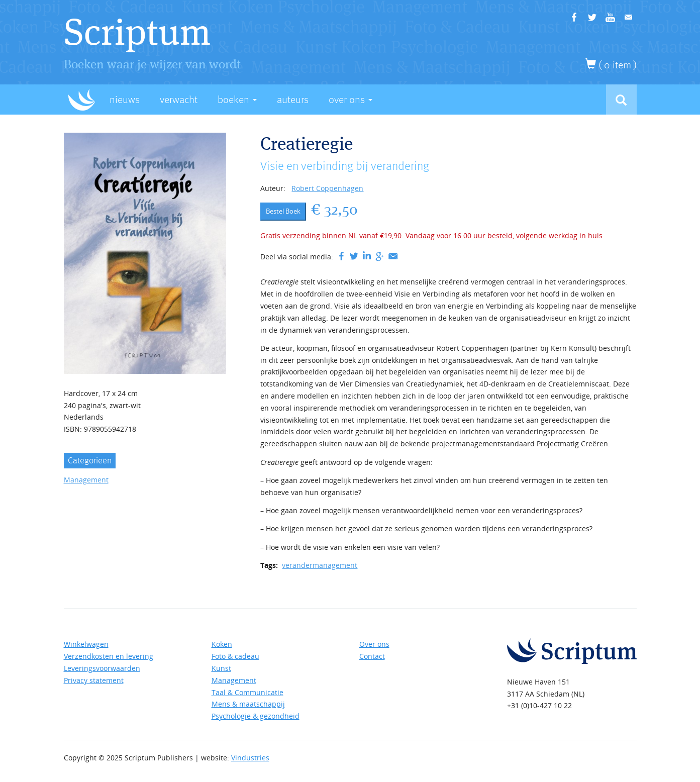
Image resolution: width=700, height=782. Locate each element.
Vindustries (250, 758)
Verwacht (179, 100)
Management (86, 480)
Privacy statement (94, 680)
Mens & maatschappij (248, 704)
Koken (222, 644)
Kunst (221, 668)
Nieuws (125, 100)
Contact (372, 656)
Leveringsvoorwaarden (102, 668)
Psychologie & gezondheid (256, 716)
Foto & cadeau (235, 656)
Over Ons (351, 100)
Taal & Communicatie (247, 692)
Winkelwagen (86, 644)
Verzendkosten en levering (109, 656)
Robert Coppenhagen (327, 188)
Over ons (374, 644)
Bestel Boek (283, 211)
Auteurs (293, 100)
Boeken (237, 100)
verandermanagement (320, 565)
